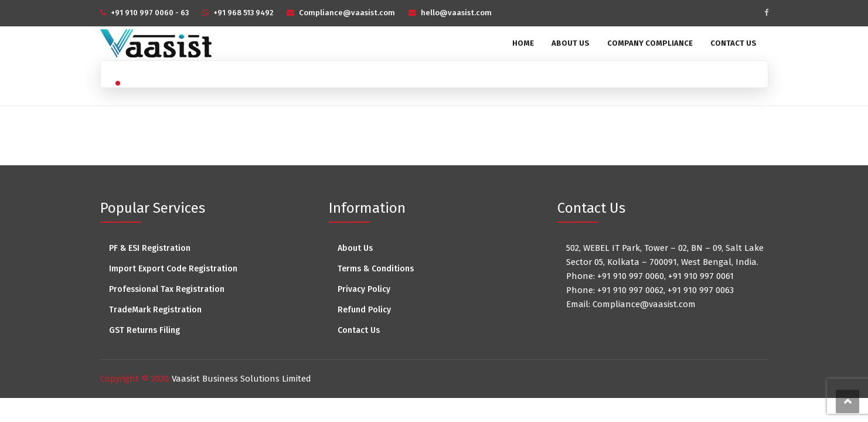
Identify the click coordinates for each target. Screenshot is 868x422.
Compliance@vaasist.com (347, 13)
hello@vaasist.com (456, 13)
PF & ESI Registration (150, 248)
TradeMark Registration (155, 310)
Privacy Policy (364, 289)
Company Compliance (650, 43)
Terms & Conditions (376, 269)
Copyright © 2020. (135, 379)
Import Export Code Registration (173, 269)
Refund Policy (364, 310)
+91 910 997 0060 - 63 (150, 13)
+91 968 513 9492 (243, 13)
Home (523, 43)
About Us (571, 43)
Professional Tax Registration (167, 289)
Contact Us (733, 43)
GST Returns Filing (144, 330)
